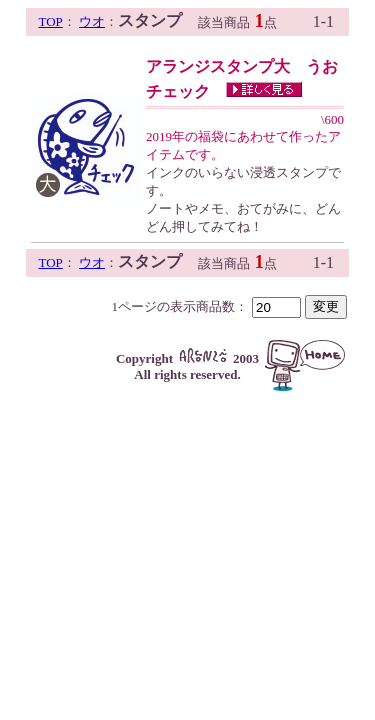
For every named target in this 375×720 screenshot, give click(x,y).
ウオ (92, 21)
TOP (50, 21)
